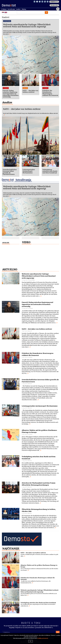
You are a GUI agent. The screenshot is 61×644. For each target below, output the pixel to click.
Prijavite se (54, 2)
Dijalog (24, 9)
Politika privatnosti (43, 638)
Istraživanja (11, 9)
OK (58, 632)
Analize (18, 9)
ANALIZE (6, 243)
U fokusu (4, 9)
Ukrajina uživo (54, 5)
